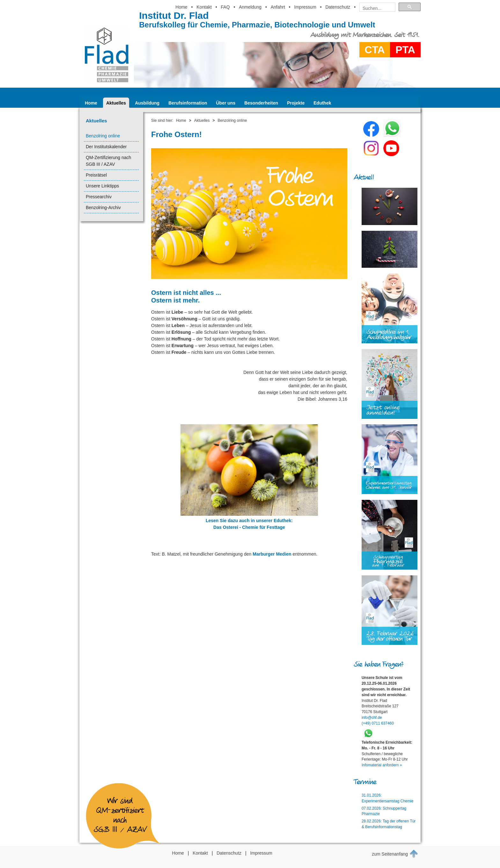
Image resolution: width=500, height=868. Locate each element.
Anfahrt (278, 7)
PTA (405, 50)
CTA (375, 50)
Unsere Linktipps (102, 186)
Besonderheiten (261, 103)
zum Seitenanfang (395, 854)
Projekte (296, 103)
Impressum (305, 7)
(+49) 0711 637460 (378, 723)
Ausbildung (147, 103)
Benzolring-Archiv (103, 208)
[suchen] (375, 8)
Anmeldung (250, 7)
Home (181, 7)
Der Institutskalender (106, 147)
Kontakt (204, 7)
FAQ (225, 7)
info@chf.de (372, 718)
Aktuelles (116, 103)
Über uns (226, 103)
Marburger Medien (272, 554)
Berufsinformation (188, 103)
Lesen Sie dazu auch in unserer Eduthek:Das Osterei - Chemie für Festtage (249, 521)
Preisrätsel (96, 175)
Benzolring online (103, 136)
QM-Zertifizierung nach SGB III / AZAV (108, 161)
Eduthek (322, 103)
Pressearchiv (99, 197)
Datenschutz (338, 7)
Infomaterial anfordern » (382, 765)
